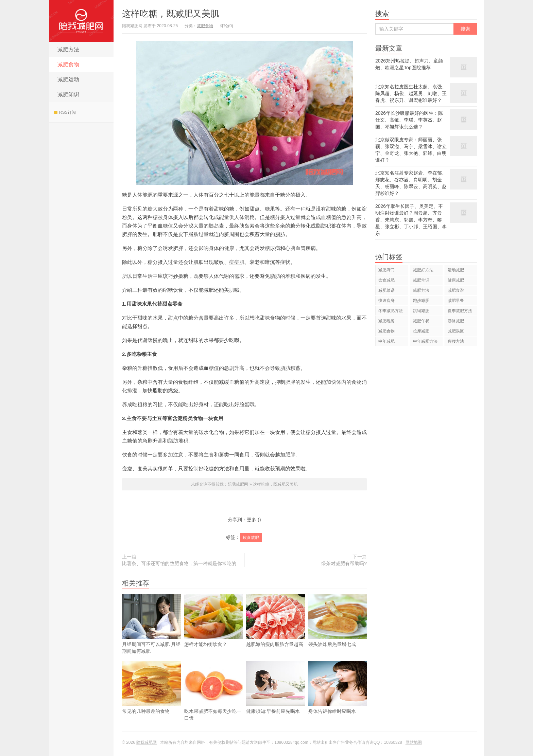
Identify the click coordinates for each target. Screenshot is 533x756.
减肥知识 (68, 94)
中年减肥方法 (425, 341)
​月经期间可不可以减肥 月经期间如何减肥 (151, 634)
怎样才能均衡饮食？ (214, 631)
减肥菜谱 (386, 290)
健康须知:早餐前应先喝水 (276, 698)
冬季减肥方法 (391, 311)
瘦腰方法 (456, 341)
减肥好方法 (423, 270)
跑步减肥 (421, 301)
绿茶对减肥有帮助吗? (344, 563)
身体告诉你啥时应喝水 (338, 698)
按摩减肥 (421, 331)
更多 (252, 520)
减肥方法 (68, 49)
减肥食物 (68, 64)
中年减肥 (386, 341)
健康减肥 (456, 280)
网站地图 (414, 742)
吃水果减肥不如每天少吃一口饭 (214, 701)
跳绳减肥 (421, 311)
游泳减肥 (456, 321)
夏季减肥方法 (460, 311)
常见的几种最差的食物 (151, 698)
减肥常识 (421, 280)
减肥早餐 (456, 301)
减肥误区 (456, 331)
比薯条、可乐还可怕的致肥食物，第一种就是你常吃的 (179, 563)
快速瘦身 (386, 301)
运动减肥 (456, 270)
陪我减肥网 (81, 21)
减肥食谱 (456, 290)
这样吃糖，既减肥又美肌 (171, 14)
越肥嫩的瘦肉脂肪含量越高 (276, 631)
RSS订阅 (65, 112)
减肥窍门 (386, 270)
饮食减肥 (251, 538)
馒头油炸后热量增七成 (338, 631)
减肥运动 (68, 79)
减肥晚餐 (386, 321)
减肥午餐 (421, 321)
